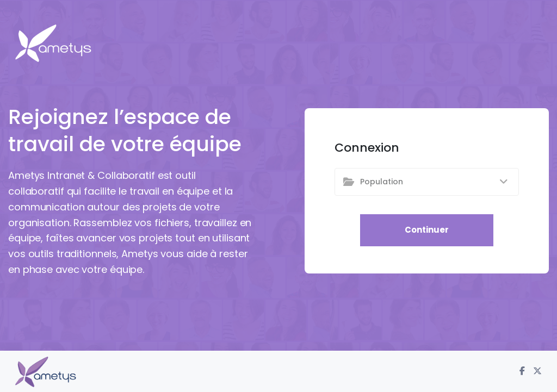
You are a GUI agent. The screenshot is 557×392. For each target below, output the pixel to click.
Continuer (427, 230)
